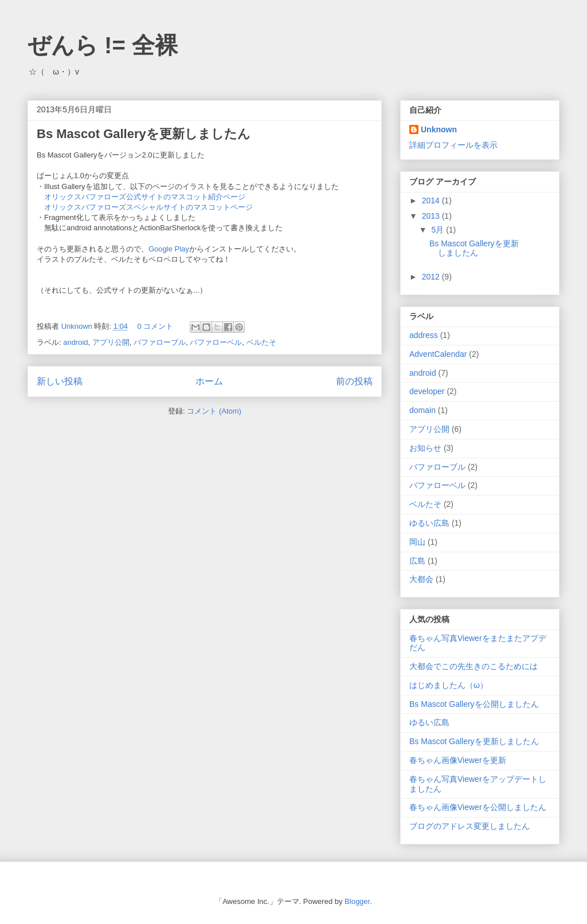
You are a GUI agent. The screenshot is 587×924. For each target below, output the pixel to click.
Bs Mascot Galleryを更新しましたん (144, 134)
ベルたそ (261, 342)
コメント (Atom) (214, 411)
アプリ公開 (111, 342)
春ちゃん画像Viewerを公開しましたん (478, 807)
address (424, 335)
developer (427, 391)
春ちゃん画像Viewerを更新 (458, 760)
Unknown (78, 326)
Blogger (357, 901)
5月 (439, 230)
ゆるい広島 (429, 523)
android (75, 342)
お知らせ (425, 448)
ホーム (209, 381)
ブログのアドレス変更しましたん (469, 826)
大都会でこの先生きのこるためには (473, 666)
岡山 (417, 542)
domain (422, 410)
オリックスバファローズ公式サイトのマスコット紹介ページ (145, 197)
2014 (432, 200)
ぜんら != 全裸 (103, 45)
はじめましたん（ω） (449, 685)
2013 (432, 216)
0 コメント (156, 326)
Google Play (169, 249)
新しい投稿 (60, 381)
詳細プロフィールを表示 (453, 145)
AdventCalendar (438, 354)
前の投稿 (354, 381)
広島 (417, 561)
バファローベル (216, 342)
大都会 (421, 579)
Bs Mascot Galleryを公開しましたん (474, 704)
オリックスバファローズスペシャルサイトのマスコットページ (148, 207)
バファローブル (160, 342)
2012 (432, 277)
